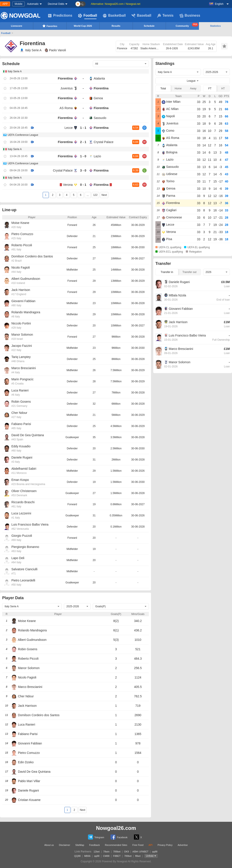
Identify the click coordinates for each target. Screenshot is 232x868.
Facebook (119, 837)
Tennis (165, 16)
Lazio (97, 156)
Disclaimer (64, 845)
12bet (97, 852)
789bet (117, 852)
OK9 (127, 852)
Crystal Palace (104, 142)
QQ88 (77, 856)
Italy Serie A (31, 50)
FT (210, 89)
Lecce (69, 128)
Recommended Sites (116, 845)
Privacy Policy (165, 845)
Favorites (50, 26)
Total (163, 89)
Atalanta (99, 78)
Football (88, 16)
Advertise (183, 845)
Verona (68, 185)
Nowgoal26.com (116, 828)
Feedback (95, 845)
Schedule (149, 26)
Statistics (215, 26)
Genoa (98, 98)
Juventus (67, 88)
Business (190, 16)
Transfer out (189, 272)
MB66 (87, 856)
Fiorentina (65, 78)
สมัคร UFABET (140, 852)
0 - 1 (83, 185)
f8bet (138, 856)
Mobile (18, 4)
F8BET (117, 856)
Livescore (17, 26)
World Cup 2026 (83, 26)
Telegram (96, 837)
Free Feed (138, 845)
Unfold (150, 856)
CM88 (106, 856)
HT (223, 89)
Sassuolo (100, 118)
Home (178, 89)
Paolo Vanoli (55, 50)
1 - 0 (83, 156)
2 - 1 (83, 142)
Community (187, 25)
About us (49, 845)
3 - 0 (83, 170)
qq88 (155, 852)
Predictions (60, 16)
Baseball (141, 16)
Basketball (114, 16)
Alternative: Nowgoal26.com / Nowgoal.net (116, 4)
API (151, 845)
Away (193, 89)
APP (5, 4)
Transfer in (167, 272)
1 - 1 (83, 128)
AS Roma (66, 108)
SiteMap (80, 845)
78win (106, 852)
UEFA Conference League (23, 135)
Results (116, 26)
